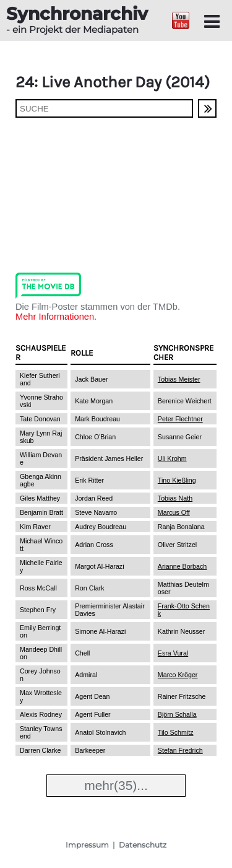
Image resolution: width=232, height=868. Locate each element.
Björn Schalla (177, 714)
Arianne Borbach (182, 566)
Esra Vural (173, 653)
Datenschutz (143, 845)
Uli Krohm (172, 458)
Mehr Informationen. (56, 317)
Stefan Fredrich (180, 750)
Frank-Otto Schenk (184, 610)
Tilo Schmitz (176, 732)
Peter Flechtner (180, 419)
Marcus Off (174, 512)
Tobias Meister (179, 379)
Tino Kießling (177, 480)
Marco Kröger (178, 675)
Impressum (87, 845)
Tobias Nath (175, 498)
